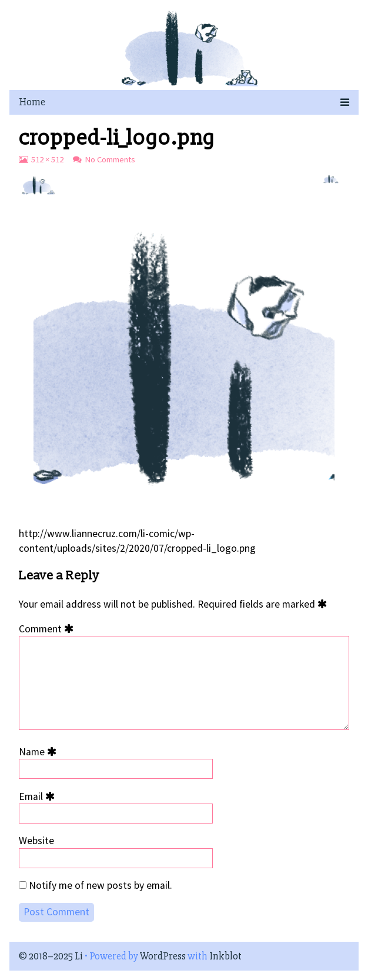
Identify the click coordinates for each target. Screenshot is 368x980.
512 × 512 (47, 159)
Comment (48, 629)
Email (39, 796)
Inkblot (225, 956)
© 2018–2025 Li (51, 956)
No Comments (110, 159)
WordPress (163, 956)
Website (36, 841)
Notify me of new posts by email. (101, 885)
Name (40, 752)
